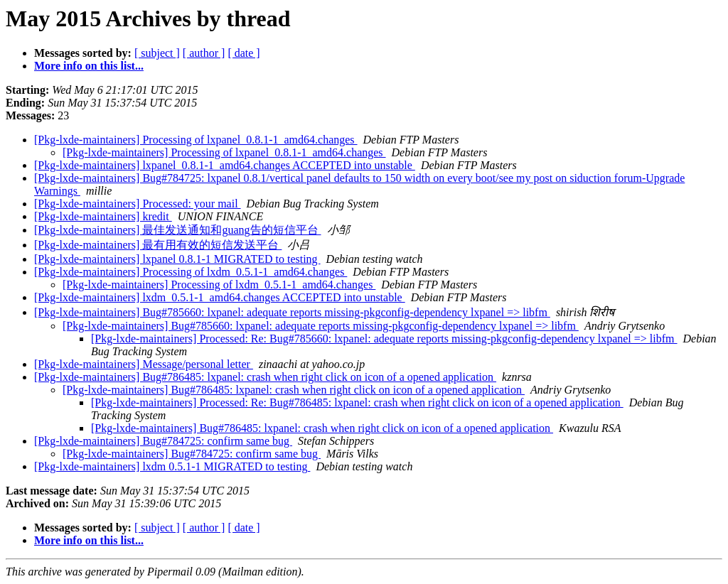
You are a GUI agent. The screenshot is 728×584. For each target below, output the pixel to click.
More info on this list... (89, 66)
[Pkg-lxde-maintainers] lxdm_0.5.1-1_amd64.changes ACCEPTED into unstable (220, 297)
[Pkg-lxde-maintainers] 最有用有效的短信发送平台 (158, 245)
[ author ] (204, 53)
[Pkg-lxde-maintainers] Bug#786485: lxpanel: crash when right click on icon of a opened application (265, 377)
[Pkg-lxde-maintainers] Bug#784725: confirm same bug (163, 441)
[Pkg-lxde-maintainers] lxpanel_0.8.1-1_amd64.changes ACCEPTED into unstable (225, 165)
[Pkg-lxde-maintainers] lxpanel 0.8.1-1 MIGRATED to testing (177, 259)
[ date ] (243, 53)
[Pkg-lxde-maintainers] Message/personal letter (144, 364)
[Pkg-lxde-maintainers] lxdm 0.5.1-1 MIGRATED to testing (172, 466)
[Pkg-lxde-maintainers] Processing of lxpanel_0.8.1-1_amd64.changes (196, 140)
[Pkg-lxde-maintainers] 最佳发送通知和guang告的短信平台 (178, 230)
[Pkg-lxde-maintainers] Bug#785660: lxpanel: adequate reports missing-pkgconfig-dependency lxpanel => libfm (292, 312)
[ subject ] (157, 53)
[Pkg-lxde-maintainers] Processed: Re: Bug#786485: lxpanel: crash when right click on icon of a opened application (357, 402)
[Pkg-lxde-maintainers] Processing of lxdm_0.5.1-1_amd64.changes (191, 272)
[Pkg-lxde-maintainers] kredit (103, 216)
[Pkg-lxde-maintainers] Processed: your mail (138, 204)
